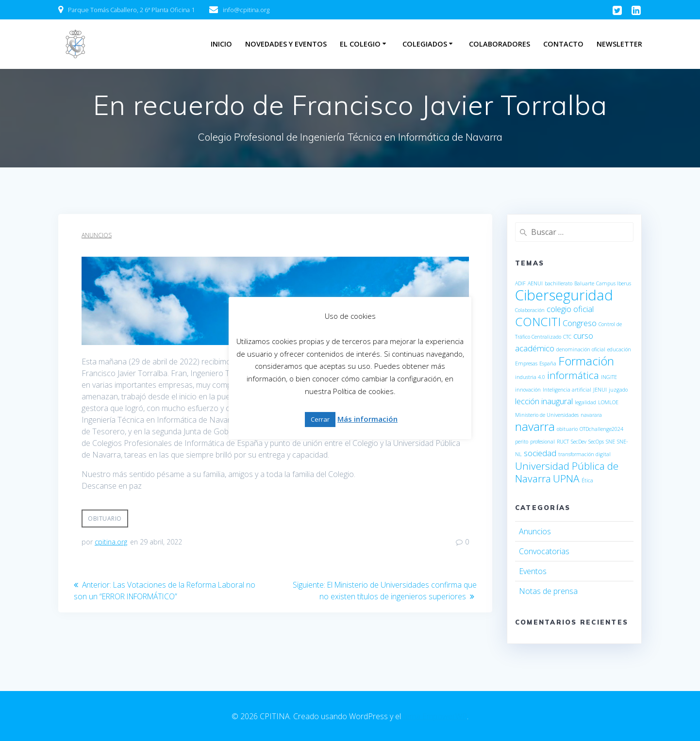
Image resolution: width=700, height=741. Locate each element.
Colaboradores (500, 44)
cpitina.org (111, 542)
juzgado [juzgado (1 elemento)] (618, 390)
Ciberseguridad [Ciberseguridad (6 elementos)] (564, 295)
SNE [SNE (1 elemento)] (610, 442)
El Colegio (360, 44)
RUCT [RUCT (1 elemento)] (563, 442)
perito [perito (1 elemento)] (522, 442)
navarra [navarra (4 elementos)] (535, 426)
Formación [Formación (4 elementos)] (586, 361)
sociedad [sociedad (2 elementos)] (540, 453)
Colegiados (425, 44)
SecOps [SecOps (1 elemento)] (596, 442)
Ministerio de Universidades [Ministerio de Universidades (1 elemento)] (547, 415)
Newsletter (619, 44)
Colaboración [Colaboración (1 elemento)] (530, 310)
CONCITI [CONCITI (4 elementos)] (538, 321)
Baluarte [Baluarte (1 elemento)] (584, 283)
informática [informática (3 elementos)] (573, 375)
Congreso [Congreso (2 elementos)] (580, 323)
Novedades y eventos (286, 44)
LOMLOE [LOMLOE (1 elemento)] (608, 402)
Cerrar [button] (320, 419)
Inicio (221, 44)
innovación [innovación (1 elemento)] (528, 390)
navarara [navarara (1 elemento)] (591, 415)
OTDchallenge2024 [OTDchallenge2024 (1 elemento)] (601, 429)
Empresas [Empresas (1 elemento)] (526, 363)
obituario (105, 519)
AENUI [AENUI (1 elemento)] (535, 283)
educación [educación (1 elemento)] (619, 349)
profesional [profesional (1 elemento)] (542, 442)
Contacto (563, 44)
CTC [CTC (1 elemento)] (567, 337)
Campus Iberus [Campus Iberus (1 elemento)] (614, 283)
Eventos (533, 571)
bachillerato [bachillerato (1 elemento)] (558, 283)
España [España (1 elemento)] (548, 363)
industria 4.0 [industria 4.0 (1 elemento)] (530, 377)
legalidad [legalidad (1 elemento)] (585, 402)
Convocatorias (544, 551)
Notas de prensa (548, 591)
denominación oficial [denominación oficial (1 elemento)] (581, 349)
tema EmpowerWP (435, 716)
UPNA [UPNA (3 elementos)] (566, 478)
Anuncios (97, 235)
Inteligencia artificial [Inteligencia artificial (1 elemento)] (567, 390)
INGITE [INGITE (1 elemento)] (609, 377)
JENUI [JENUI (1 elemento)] (600, 390)
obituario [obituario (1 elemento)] (567, 429)
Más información (367, 419)
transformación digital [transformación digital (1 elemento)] (584, 454)
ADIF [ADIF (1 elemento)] (520, 283)
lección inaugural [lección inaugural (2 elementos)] (544, 401)
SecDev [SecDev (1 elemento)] (579, 442)
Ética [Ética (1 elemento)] (587, 480)
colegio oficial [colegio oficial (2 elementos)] (570, 309)
